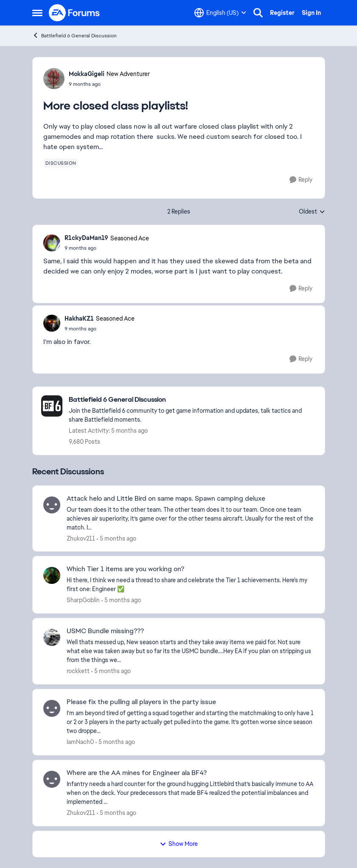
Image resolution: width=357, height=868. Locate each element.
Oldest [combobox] (312, 212)
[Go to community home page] (75, 13)
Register (282, 13)
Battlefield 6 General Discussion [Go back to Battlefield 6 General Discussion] (74, 35)
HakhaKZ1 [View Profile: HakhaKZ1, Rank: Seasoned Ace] (79, 318)
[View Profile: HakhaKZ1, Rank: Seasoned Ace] (52, 323)
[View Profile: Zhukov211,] (52, 505)
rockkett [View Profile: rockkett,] (78, 671)
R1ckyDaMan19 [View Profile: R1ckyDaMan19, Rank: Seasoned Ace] (86, 238)
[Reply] (301, 180)
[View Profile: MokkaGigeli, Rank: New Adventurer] (54, 79)
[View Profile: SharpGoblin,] (52, 575)
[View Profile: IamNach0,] (52, 708)
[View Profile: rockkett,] (52, 637)
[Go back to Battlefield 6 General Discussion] (193, 400)
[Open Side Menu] (37, 13)
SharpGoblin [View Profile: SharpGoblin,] (83, 600)
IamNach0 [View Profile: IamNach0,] (80, 742)
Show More (179, 844)
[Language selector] (220, 13)
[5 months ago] (117, 538)
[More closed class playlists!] (107, 248)
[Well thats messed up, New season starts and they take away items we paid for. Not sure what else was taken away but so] (190, 651)
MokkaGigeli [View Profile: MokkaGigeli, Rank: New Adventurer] (87, 74)
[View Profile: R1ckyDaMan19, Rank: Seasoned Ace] (52, 243)
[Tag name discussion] (61, 163)
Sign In (311, 13)
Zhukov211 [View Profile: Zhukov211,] (81, 538)
